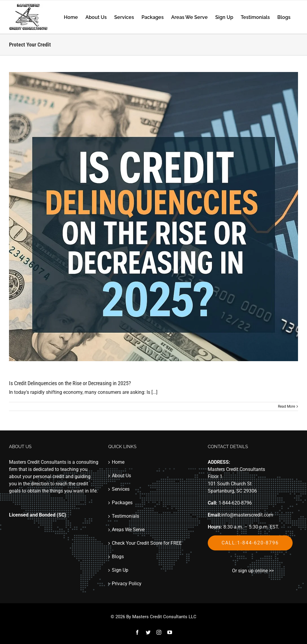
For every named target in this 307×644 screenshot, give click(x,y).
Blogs (118, 557)
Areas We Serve (128, 530)
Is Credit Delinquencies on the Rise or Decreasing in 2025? (70, 383)
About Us (121, 476)
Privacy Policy (127, 584)
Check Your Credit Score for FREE (147, 543)
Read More (286, 406)
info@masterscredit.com (247, 515)
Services (121, 489)
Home (118, 462)
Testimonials (125, 516)
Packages (122, 503)
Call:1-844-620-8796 (250, 543)
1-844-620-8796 (235, 503)
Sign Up (120, 570)
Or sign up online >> (253, 571)
